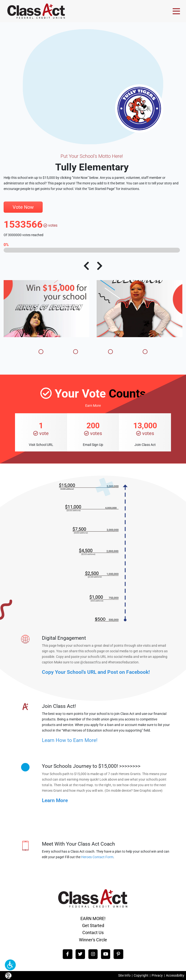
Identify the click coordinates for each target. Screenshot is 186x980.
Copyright (141, 976)
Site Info (124, 976)
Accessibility (175, 976)
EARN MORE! (93, 918)
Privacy (157, 976)
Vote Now (23, 207)
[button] (10, 965)
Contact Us (93, 933)
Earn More (93, 406)
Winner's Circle (93, 940)
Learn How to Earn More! (70, 740)
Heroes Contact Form (97, 857)
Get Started (93, 926)
